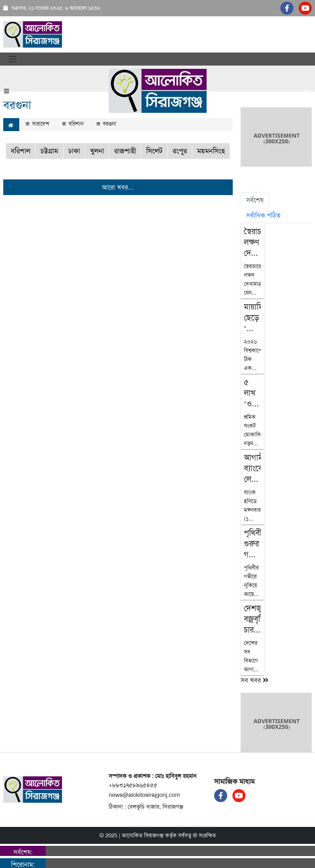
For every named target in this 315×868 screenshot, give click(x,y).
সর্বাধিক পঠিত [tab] (263, 215)
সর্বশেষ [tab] (255, 200)
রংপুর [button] (180, 151)
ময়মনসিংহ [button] (211, 151)
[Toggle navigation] (12, 59)
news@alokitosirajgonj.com (144, 795)
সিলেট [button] (154, 151)
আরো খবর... (118, 187)
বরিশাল (73, 124)
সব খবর (255, 680)
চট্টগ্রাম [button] (49, 151)
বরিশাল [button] (21, 151)
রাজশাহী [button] (125, 151)
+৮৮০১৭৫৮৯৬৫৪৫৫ (133, 785)
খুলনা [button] (97, 151)
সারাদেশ (38, 124)
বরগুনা (106, 124)
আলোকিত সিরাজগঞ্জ (143, 835)
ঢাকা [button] (74, 151)
